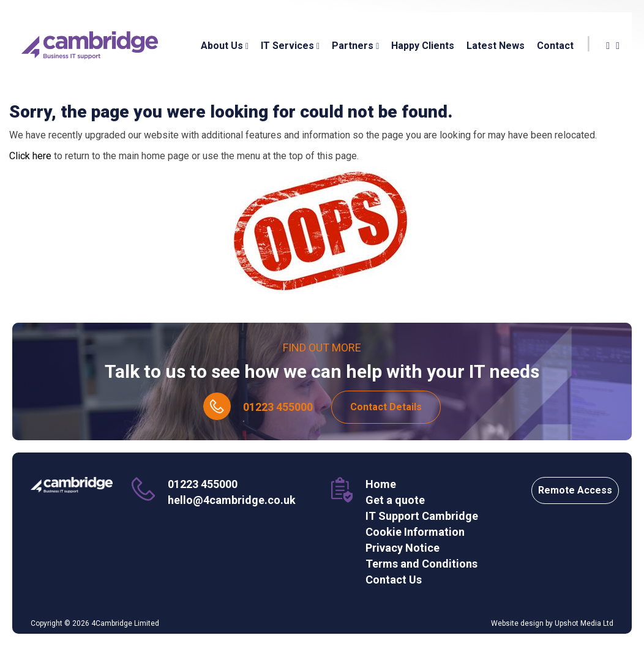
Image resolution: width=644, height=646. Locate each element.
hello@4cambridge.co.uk (232, 500)
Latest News (496, 46)
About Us (225, 46)
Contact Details (386, 407)
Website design (517, 623)
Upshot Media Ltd (584, 623)
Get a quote (395, 500)
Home (381, 484)
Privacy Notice (402, 548)
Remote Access (575, 490)
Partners (355, 46)
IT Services (290, 46)
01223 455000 (278, 407)
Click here (30, 156)
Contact (555, 46)
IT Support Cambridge (422, 516)
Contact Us (394, 580)
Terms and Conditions (421, 564)
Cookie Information (415, 532)
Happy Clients (423, 46)
